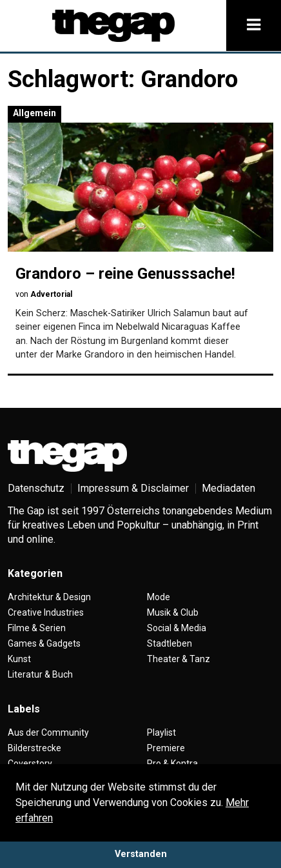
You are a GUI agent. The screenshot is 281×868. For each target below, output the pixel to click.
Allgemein (34, 113)
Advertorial (51, 294)
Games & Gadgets (44, 643)
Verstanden (141, 854)
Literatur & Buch (40, 674)
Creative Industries (46, 612)
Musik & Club (173, 612)
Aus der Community (48, 732)
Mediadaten (228, 488)
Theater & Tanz (179, 659)
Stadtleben (170, 643)
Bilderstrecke (34, 748)
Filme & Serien (37, 628)
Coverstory (30, 763)
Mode (159, 597)
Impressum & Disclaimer (133, 488)
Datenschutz (36, 488)
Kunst (19, 659)
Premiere (166, 748)
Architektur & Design (49, 597)
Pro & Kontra (172, 763)
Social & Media (177, 628)
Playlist (161, 732)
